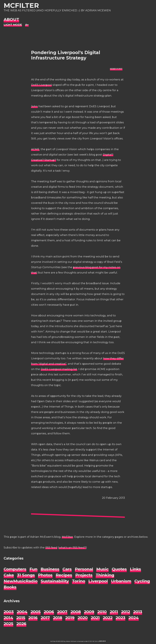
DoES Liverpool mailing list (59, 369)
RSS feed (51, 548)
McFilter (21, 5)
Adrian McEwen (71, 641)
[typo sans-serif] (116, 69)
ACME (35, 149)
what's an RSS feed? (72, 548)
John (34, 106)
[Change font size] (27, 25)
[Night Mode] (13, 25)
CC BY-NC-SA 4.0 (94, 641)
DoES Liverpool (41, 85)
